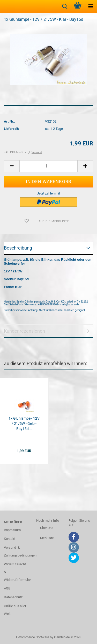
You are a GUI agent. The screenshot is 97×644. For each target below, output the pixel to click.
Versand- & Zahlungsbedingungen (16, 551)
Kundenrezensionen (24, 331)
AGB (7, 588)
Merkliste (47, 538)
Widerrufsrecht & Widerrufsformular (16, 572)
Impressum (12, 530)
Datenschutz (13, 597)
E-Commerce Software (33, 637)
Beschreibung (18, 248)
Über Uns (47, 528)
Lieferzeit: (12, 129)
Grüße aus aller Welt (15, 610)
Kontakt (10, 539)
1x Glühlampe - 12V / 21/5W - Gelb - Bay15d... (24, 424)
